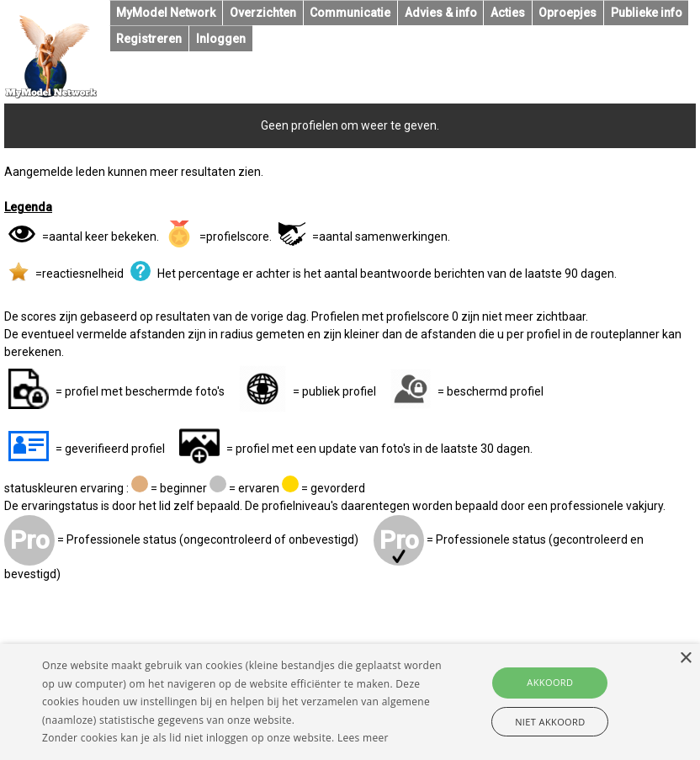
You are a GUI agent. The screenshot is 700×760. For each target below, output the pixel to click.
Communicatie (350, 13)
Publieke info (647, 13)
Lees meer (363, 738)
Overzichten (263, 13)
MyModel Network (166, 13)
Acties (508, 13)
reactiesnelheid (83, 274)
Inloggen (221, 39)
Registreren (149, 39)
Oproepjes (567, 13)
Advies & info (441, 13)
